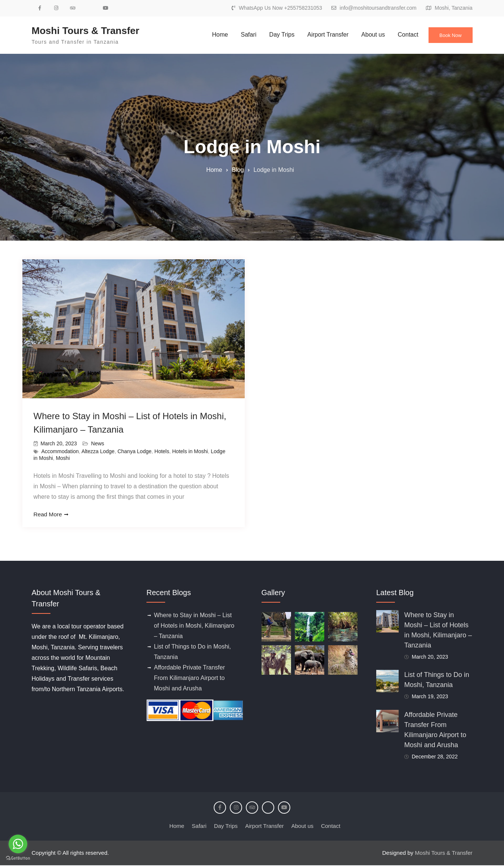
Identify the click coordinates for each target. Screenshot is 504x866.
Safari (243, 35)
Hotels (162, 452)
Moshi (63, 458)
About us (368, 35)
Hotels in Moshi (190, 452)
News (98, 444)
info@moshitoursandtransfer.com (378, 8)
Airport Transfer (322, 35)
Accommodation (60, 452)
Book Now (448, 36)
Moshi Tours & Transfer (86, 31)
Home (214, 35)
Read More (48, 515)
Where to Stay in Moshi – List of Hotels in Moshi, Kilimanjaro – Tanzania (194, 626)
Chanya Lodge (134, 452)
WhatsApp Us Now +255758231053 (280, 8)
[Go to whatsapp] (18, 844)
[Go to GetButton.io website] (18, 858)
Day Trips (276, 35)
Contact (403, 35)
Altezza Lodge (98, 452)
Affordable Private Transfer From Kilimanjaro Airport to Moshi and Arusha (189, 679)
